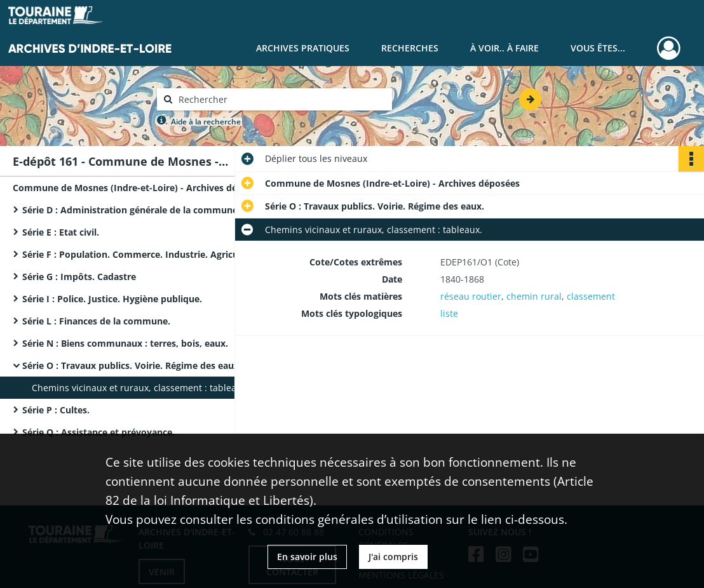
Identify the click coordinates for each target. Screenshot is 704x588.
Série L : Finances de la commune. (96, 321)
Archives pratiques (303, 48)
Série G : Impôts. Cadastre (79, 277)
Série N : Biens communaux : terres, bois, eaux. (125, 343)
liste (449, 313)
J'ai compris (393, 557)
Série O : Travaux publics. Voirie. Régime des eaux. (132, 365)
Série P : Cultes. (56, 410)
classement (591, 296)
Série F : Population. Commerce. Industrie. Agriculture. (142, 254)
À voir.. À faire (504, 48)
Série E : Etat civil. (61, 232)
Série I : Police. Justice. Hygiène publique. (112, 299)
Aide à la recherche (206, 122)
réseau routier (471, 296)
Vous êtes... (598, 48)
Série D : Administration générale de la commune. (131, 210)
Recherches (410, 48)
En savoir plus (307, 557)
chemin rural (534, 296)
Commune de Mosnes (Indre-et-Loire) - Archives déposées (140, 188)
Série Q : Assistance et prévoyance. (98, 432)
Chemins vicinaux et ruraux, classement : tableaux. (140, 388)
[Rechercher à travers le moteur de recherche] (281, 99)
